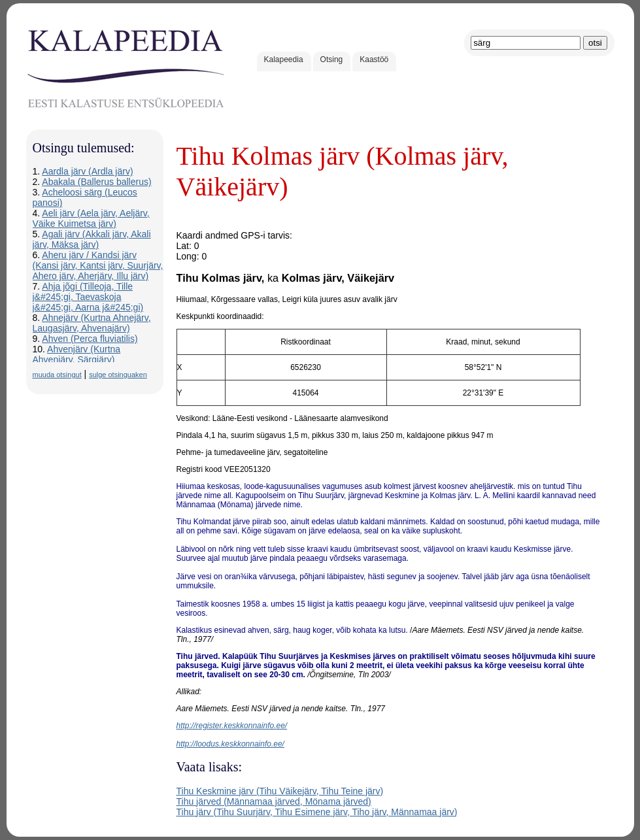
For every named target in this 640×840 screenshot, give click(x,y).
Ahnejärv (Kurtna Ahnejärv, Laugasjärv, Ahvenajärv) (92, 323)
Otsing (332, 59)
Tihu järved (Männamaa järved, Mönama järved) (274, 801)
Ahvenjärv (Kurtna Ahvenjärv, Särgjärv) (77, 354)
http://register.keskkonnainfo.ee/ (232, 726)
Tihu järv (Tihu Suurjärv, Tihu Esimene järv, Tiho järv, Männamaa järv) (317, 812)
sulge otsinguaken (118, 375)
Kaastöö (374, 59)
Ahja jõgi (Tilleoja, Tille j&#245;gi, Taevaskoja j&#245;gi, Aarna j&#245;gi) (88, 297)
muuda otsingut (57, 375)
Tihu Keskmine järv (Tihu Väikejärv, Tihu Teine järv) (280, 791)
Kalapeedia (284, 59)
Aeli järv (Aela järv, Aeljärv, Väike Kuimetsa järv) (91, 218)
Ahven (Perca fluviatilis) (90, 339)
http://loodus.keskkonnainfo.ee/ (230, 744)
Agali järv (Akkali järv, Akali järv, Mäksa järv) (92, 239)
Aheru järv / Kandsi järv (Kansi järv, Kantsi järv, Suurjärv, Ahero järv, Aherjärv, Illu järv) (98, 265)
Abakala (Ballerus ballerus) (96, 182)
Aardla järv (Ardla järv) (87, 171)
